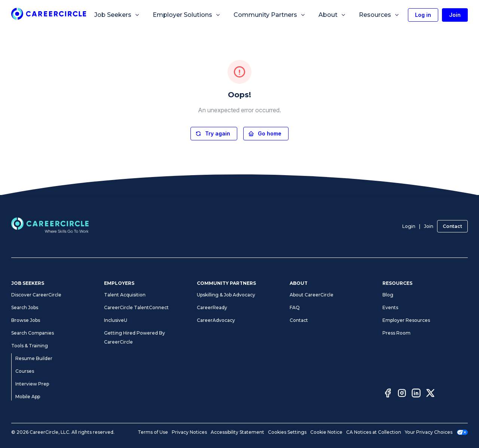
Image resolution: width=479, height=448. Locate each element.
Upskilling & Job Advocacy (226, 295)
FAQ (295, 307)
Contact (452, 226)
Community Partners (270, 15)
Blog (388, 295)
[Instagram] (402, 394)
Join (429, 226)
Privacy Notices (189, 432)
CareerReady (212, 307)
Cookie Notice (326, 432)
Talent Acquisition (125, 295)
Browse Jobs (26, 320)
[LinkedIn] (416, 394)
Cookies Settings (287, 432)
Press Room (396, 333)
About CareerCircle (312, 295)
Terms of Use (153, 432)
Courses (25, 371)
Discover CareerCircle (36, 295)
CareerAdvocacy (216, 320)
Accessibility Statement (237, 432)
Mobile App (28, 397)
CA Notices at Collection (374, 432)
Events (390, 307)
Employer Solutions (187, 15)
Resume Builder (34, 358)
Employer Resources (406, 320)
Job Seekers (117, 15)
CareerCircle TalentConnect (136, 307)
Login (409, 226)
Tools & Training (30, 346)
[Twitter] (430, 394)
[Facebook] (388, 394)
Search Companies (33, 333)
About (332, 15)
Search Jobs (25, 307)
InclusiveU (116, 320)
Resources (379, 15)
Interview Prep (32, 384)
